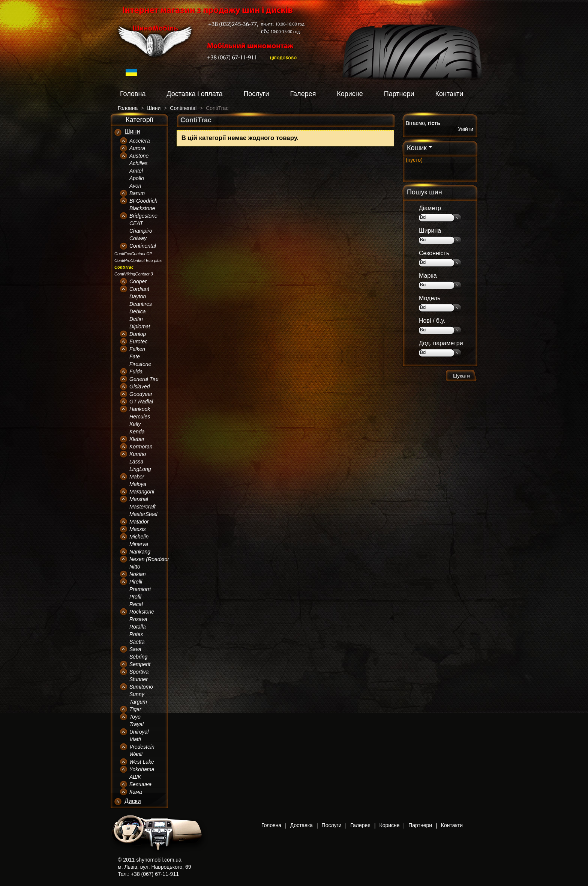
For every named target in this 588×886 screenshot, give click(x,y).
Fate (135, 357)
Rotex (136, 634)
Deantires (141, 304)
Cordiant (139, 289)
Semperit (140, 664)
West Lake (142, 762)
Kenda (137, 432)
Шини (132, 132)
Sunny (137, 694)
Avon (135, 186)
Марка (428, 276)
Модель (430, 298)
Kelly (135, 424)
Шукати (461, 376)
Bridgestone (143, 216)
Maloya (138, 484)
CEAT (136, 223)
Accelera (139, 141)
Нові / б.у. (432, 321)
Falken (137, 349)
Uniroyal (139, 732)
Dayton (138, 296)
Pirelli (136, 582)
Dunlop (138, 334)
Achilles (138, 163)
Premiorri (140, 589)
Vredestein (142, 747)
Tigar (135, 709)
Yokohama (142, 769)
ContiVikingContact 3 (134, 274)
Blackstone (142, 208)
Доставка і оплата (194, 94)
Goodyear (141, 394)
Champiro (141, 231)
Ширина (430, 231)
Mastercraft (142, 507)
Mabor (137, 477)
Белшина (140, 784)
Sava (135, 649)
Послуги (256, 94)
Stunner (139, 679)
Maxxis (138, 529)
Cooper (138, 281)
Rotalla (138, 627)
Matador (139, 522)
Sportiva (139, 672)
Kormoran (141, 447)
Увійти (466, 129)
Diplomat (140, 326)
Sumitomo (141, 687)
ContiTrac (124, 267)
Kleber (137, 439)
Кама (136, 792)
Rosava (138, 619)
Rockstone (142, 612)
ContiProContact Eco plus (138, 260)
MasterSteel (143, 514)
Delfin (136, 319)
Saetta (137, 642)
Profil (135, 597)
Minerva (139, 544)
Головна (133, 94)
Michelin (139, 537)
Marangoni (142, 492)
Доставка (301, 825)
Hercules (140, 417)
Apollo (137, 178)
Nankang (140, 552)
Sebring (138, 657)
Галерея (303, 94)
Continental (143, 246)
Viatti (135, 739)
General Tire (144, 379)
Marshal (139, 499)
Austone (139, 156)
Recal (136, 604)
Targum (138, 702)
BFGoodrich (143, 201)
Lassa (136, 462)
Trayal (136, 724)
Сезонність (434, 253)
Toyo (135, 717)
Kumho (138, 454)
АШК (135, 777)
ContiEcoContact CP (133, 254)
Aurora (137, 148)
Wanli (136, 754)
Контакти (449, 94)
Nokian (138, 574)
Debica (138, 311)
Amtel (136, 171)
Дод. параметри (441, 343)
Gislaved (139, 387)
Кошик (417, 148)
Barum (137, 193)
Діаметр (430, 208)
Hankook (140, 409)
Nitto (135, 567)
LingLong (140, 469)
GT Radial (141, 402)
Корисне (350, 94)
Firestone (140, 364)
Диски (133, 801)
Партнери (399, 94)
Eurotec (138, 341)
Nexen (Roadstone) (152, 559)
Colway (138, 238)
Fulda (136, 372)
